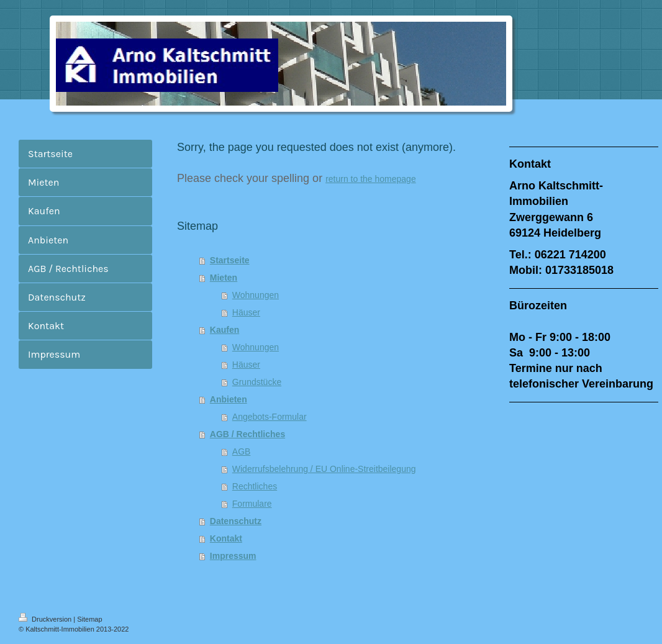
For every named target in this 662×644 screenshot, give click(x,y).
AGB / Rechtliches (247, 434)
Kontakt (226, 538)
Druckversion (46, 619)
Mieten (224, 278)
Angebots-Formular (270, 417)
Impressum (233, 556)
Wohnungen (256, 295)
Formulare (252, 504)
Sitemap (89, 619)
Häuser (246, 312)
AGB (242, 451)
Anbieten (229, 399)
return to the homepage (371, 179)
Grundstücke (257, 382)
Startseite (230, 260)
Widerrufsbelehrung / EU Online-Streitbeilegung (324, 469)
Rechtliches (255, 486)
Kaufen (224, 330)
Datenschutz (236, 521)
